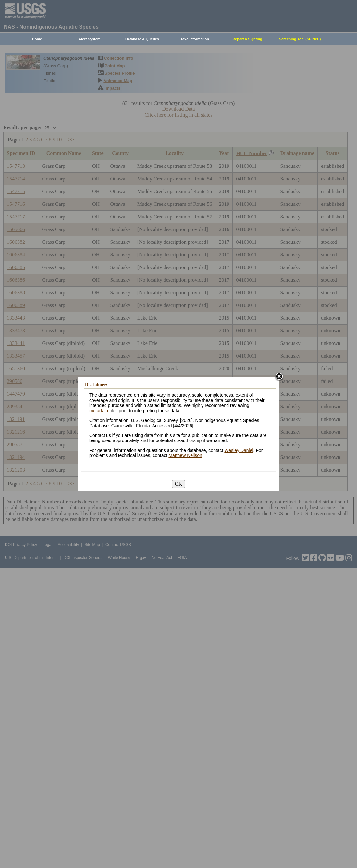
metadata (99, 411)
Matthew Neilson (185, 455)
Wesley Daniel (239, 450)
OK (178, 484)
